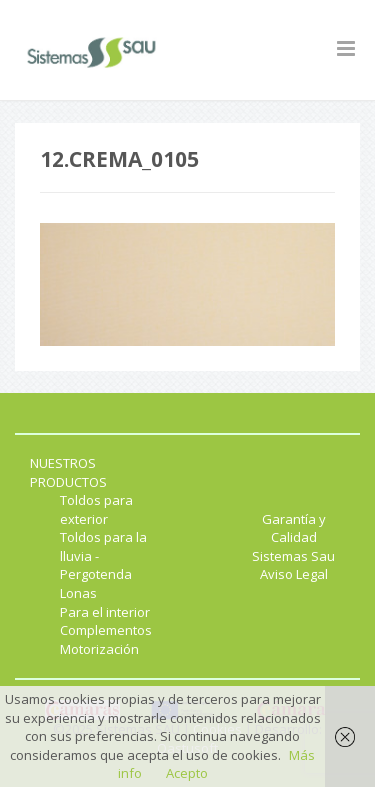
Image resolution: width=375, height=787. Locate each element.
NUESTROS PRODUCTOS (68, 472)
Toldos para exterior (96, 509)
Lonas (78, 593)
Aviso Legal (294, 574)
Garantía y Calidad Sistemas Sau (293, 537)
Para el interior (105, 612)
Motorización (99, 649)
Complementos (106, 630)
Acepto (187, 773)
